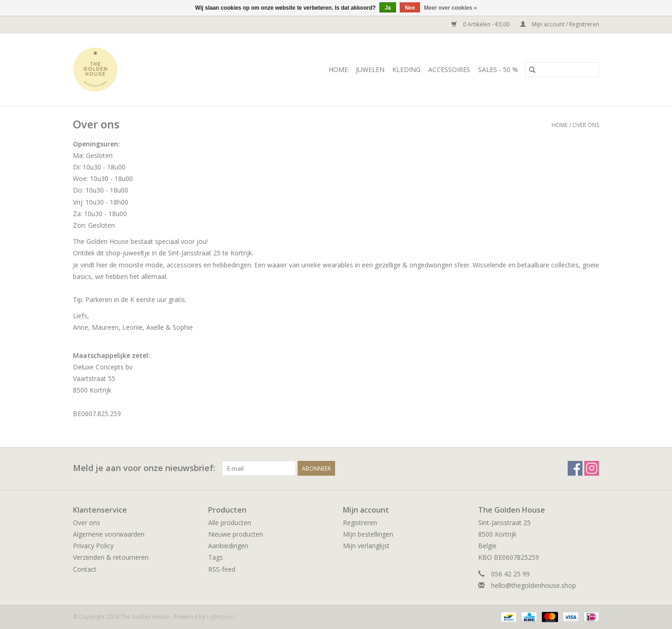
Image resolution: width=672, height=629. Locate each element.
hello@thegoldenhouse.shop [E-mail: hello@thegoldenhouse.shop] (534, 585)
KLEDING (406, 70)
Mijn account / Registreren (560, 24)
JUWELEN (370, 70)
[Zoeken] (562, 70)
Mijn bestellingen (368, 534)
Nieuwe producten (236, 534)
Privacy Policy (93, 546)
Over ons (586, 125)
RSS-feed (222, 569)
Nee (410, 8)
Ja (387, 8)
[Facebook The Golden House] (575, 468)
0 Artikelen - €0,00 (481, 24)
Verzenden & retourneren (111, 557)
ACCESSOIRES (449, 70)
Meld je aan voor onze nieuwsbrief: (144, 468)
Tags (216, 557)
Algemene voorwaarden (109, 534)
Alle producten (230, 523)
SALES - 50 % (498, 70)
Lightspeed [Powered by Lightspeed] (221, 617)
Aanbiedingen (228, 546)
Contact (85, 569)
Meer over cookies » (451, 8)
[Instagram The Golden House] (592, 468)
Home (338, 70)
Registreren (360, 523)
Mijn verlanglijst (366, 546)
